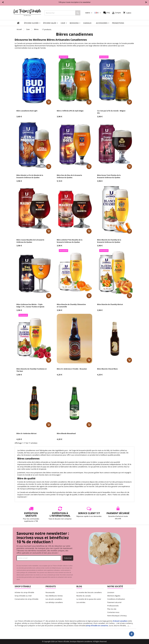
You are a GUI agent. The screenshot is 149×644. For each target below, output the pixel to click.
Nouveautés (50, 592)
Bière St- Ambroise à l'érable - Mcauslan (72, 369)
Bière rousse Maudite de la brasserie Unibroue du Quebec (30, 241)
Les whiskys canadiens (54, 602)
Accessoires (102, 23)
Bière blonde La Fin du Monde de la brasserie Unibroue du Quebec (30, 176)
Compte (116, 13)
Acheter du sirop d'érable (24, 592)
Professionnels (113, 606)
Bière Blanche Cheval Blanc (107, 369)
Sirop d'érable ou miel (23, 596)
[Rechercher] (62, 13)
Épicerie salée (50, 23)
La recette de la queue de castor (89, 599)
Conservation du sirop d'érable (26, 599)
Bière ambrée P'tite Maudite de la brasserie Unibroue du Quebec (70, 241)
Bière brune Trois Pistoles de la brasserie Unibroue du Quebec (109, 176)
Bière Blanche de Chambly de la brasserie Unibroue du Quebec (109, 241)
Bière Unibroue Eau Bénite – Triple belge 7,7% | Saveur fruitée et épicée (30, 306)
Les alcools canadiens (54, 599)
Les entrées (81, 602)
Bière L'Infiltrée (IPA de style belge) (70, 111)
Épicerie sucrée (31, 23)
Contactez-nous (113, 612)
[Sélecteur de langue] (98, 13)
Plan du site (112, 609)
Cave (63, 23)
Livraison (111, 592)
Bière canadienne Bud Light (27, 111)
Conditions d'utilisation (116, 599)
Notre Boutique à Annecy (117, 616)
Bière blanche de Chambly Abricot (110, 304)
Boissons (74, 23)
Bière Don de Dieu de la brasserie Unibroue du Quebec (69, 176)
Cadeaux (87, 23)
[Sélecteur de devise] (89, 13)
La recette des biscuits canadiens (89, 592)
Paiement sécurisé (114, 602)
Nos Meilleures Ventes (54, 596)
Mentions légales (114, 596)
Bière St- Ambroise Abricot (26, 433)
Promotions (118, 23)
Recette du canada (84, 596)
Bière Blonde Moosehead (66, 433)
